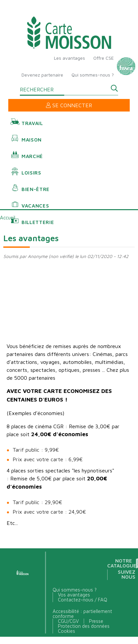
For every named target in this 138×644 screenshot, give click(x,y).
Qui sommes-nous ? (93, 75)
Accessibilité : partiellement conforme (82, 614)
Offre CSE (104, 58)
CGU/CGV (68, 621)
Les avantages (69, 58)
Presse (96, 621)
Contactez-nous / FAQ (83, 600)
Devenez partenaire (42, 75)
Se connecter (69, 105)
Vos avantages (74, 595)
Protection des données (84, 626)
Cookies (67, 631)
